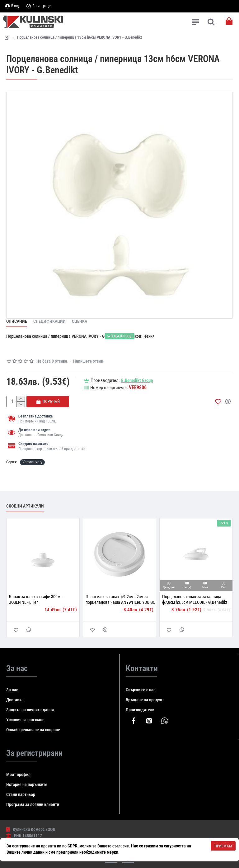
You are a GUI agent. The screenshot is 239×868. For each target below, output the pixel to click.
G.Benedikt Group (137, 380)
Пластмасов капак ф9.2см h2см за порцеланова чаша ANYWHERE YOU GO (120, 599)
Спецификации (49, 321)
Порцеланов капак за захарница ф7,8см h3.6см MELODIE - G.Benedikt (195, 599)
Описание (17, 321)
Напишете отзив (88, 361)
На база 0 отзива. (52, 361)
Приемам (223, 846)
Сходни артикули (25, 506)
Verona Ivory (32, 462)
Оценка (80, 321)
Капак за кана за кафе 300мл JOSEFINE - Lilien (36, 599)
